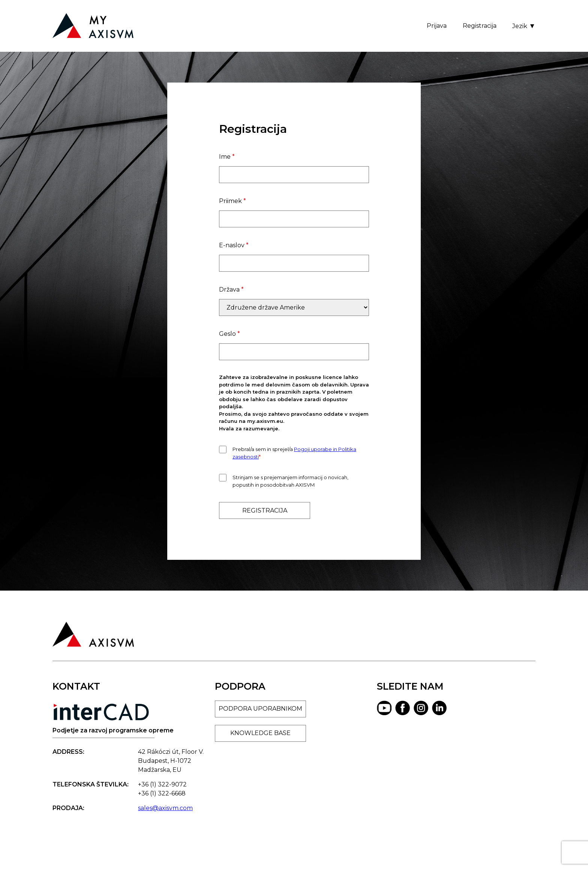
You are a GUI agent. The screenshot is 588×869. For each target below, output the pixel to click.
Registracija (480, 26)
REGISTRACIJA (265, 510)
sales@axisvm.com (165, 808)
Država (231, 289)
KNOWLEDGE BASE (260, 733)
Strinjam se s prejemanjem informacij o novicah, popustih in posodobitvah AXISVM (290, 481)
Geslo (229, 334)
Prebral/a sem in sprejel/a (294, 453)
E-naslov (234, 245)
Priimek (232, 201)
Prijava (437, 26)
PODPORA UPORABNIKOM (260, 709)
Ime (227, 157)
